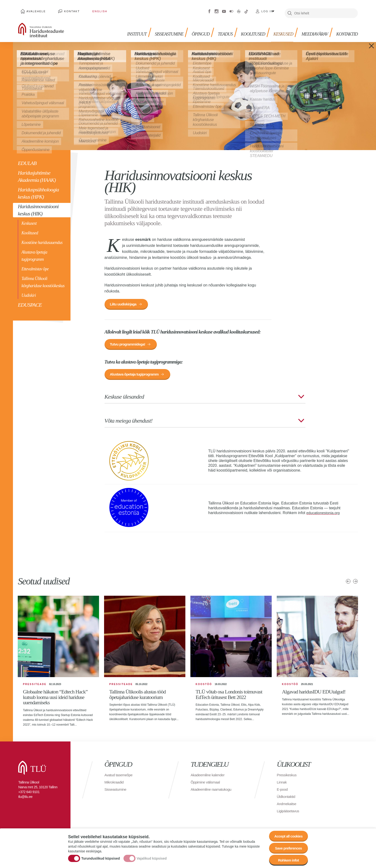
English (88, 10)
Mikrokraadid (115, 784)
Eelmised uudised (348, 581)
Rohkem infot (287, 859)
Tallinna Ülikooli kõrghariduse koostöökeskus (43, 279)
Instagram (217, 10)
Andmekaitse (287, 805)
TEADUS (216, 29)
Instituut (122, 29)
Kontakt (65, 10)
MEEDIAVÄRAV (311, 29)
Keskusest (29, 220)
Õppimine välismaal (206, 784)
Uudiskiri (29, 292)
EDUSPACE (30, 301)
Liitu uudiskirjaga (125, 301)
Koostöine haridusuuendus (42, 239)
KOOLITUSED (246, 29)
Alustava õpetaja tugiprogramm (34, 252)
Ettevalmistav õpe (35, 265)
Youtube (224, 10)
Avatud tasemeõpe (120, 776)
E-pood (283, 791)
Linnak (282, 784)
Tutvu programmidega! (129, 343)
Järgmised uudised (355, 581)
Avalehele (34, 10)
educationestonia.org (324, 513)
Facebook (209, 10)
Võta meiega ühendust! (129, 421)
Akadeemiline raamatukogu (212, 791)
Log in (267, 10)
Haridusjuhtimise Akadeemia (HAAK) (37, 173)
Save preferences (287, 846)
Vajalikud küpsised (152, 857)
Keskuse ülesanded (124, 397)
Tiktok (246, 10)
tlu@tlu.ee (25, 798)
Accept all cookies (287, 833)
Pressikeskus (287, 776)
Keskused (278, 29)
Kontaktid (346, 29)
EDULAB (27, 160)
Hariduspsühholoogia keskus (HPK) (38, 190)
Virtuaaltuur (239, 10)
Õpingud (190, 29)
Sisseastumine (156, 29)
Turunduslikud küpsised (101, 857)
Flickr (231, 10)
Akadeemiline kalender (209, 776)
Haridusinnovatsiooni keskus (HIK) (38, 206)
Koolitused (30, 229)
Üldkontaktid (287, 798)
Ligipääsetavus (289, 812)
